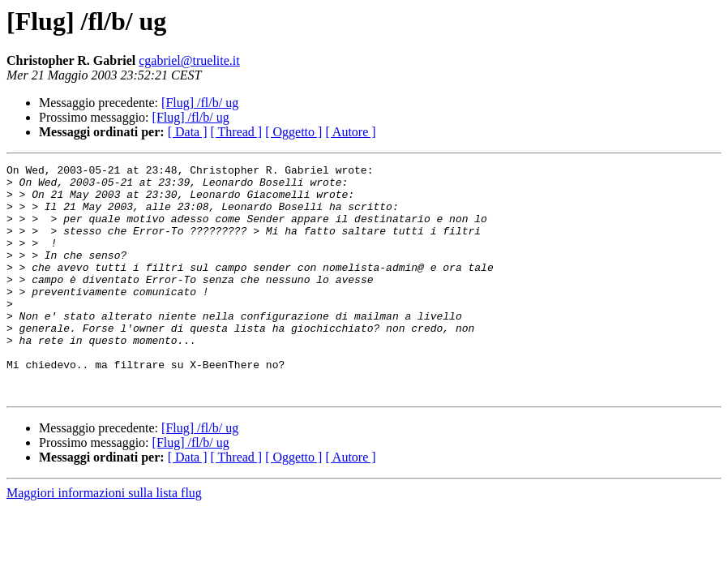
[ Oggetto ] (293, 132)
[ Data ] (188, 132)
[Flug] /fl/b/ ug (200, 103)
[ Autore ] (350, 132)
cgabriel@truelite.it (189, 60)
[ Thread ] (237, 132)
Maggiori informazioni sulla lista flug (104, 539)
